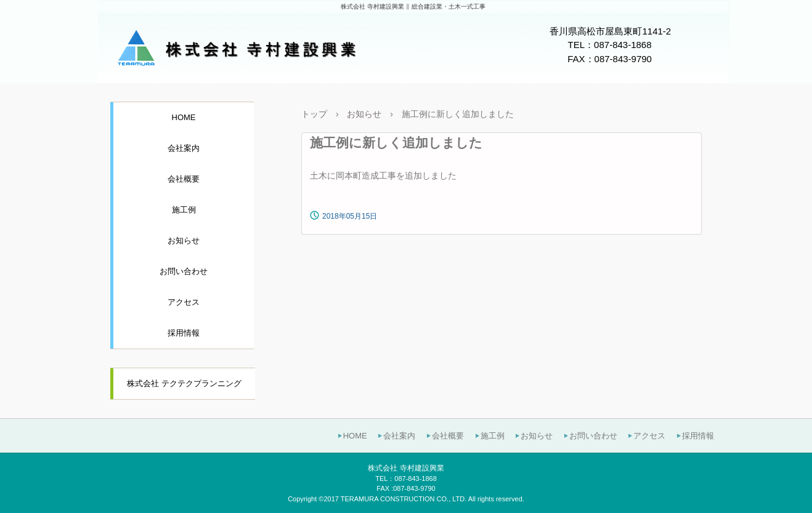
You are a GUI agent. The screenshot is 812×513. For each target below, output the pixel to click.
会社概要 (184, 179)
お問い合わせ (184, 271)
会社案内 (184, 148)
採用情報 (184, 333)
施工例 (184, 210)
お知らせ (184, 240)
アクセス (184, 302)
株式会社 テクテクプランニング (184, 383)
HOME (184, 117)
